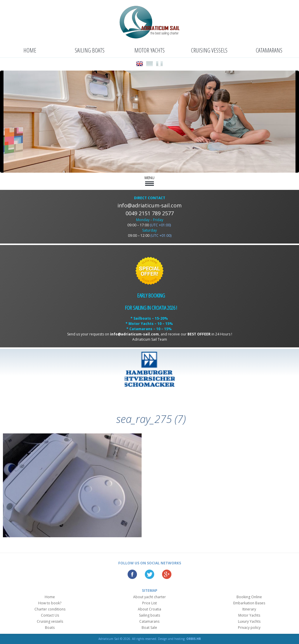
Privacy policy (249, 628)
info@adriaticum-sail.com (149, 205)
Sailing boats (90, 50)
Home (30, 50)
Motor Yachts (149, 50)
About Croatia (149, 609)
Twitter (149, 574)
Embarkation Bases (249, 603)
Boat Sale (149, 628)
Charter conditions (50, 609)
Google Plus (167, 574)
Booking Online (249, 597)
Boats (50, 628)
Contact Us (50, 615)
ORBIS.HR (194, 639)
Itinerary (249, 609)
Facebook (132, 574)
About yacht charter (149, 597)
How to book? (50, 603)
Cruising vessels (209, 50)
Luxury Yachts (249, 621)
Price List (149, 603)
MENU (149, 181)
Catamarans (269, 50)
